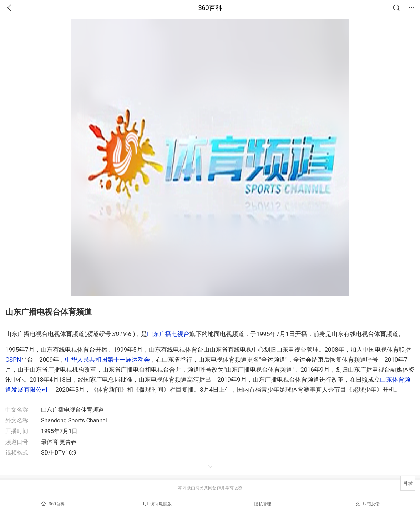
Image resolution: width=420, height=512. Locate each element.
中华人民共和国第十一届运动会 (107, 360)
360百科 (210, 8)
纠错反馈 (367, 504)
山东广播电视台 (168, 334)
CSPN (13, 360)
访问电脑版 (158, 504)
